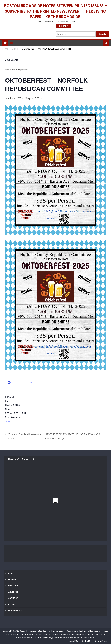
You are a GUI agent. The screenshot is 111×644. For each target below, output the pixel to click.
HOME (11, 573)
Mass (7, 421)
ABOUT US (13, 598)
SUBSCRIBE (13, 586)
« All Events (12, 60)
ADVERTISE (13, 592)
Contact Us (87, 641)
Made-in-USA (15, 611)
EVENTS (12, 604)
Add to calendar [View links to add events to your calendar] (20, 383)
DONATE (12, 580)
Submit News (101, 641)
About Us (74, 641)
